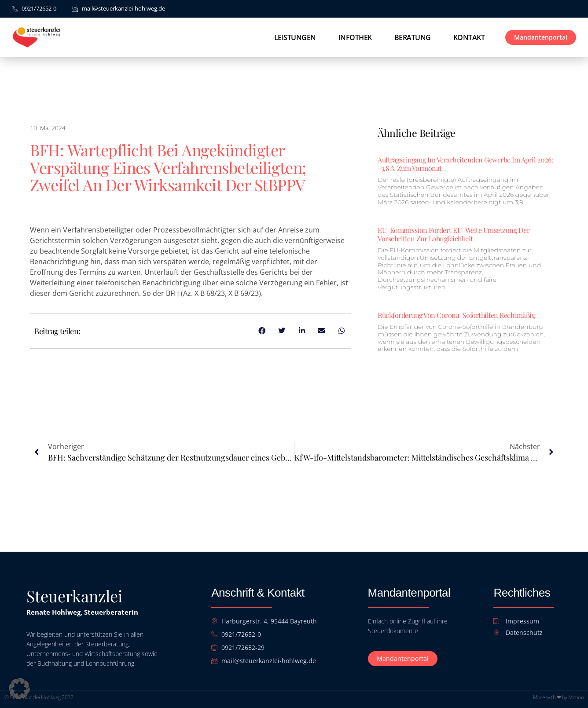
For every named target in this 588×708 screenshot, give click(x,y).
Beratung (413, 37)
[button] (19, 689)
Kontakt (469, 37)
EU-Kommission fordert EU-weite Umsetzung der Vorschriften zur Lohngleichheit (454, 234)
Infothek (355, 37)
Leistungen (295, 37)
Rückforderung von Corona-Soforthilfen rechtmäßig (456, 315)
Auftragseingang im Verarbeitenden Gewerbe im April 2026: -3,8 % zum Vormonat (465, 164)
